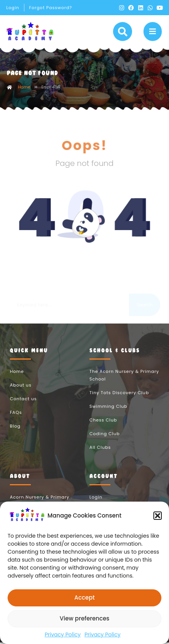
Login (13, 8)
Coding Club (105, 435)
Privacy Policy (63, 635)
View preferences (84, 618)
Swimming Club (108, 407)
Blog (15, 427)
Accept (84, 597)
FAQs (16, 414)
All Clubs (100, 448)
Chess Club (103, 421)
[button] (158, 516)
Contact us (23, 400)
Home (24, 88)
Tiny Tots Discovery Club (119, 394)
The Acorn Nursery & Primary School (124, 376)
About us (21, 386)
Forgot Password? (50, 8)
